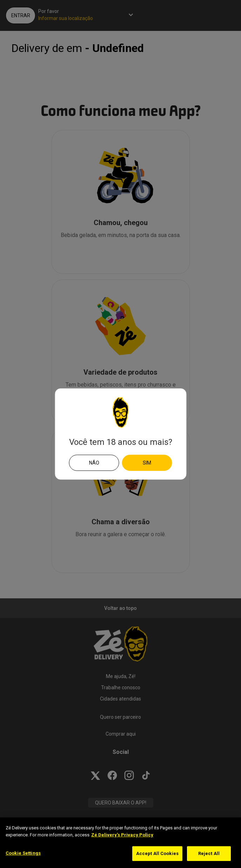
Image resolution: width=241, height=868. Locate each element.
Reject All (209, 853)
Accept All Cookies (157, 853)
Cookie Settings (23, 853)
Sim (147, 463)
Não (94, 463)
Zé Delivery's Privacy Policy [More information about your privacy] (122, 835)
